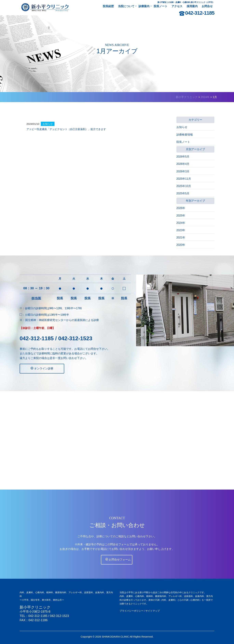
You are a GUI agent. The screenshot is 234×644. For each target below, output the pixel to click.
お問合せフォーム (118, 566)
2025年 (181, 216)
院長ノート (183, 142)
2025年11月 (184, 179)
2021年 (181, 238)
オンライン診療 (38, 368)
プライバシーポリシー (132, 611)
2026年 (181, 208)
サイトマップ (153, 611)
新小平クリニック (35, 607)
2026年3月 (183, 171)
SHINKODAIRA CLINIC (115, 637)
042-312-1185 (200, 13)
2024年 (181, 223)
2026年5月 (183, 157)
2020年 (181, 245)
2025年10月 (184, 186)
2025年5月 (183, 193)
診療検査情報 (185, 135)
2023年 (181, 230)
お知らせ (182, 127)
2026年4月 (183, 164)
